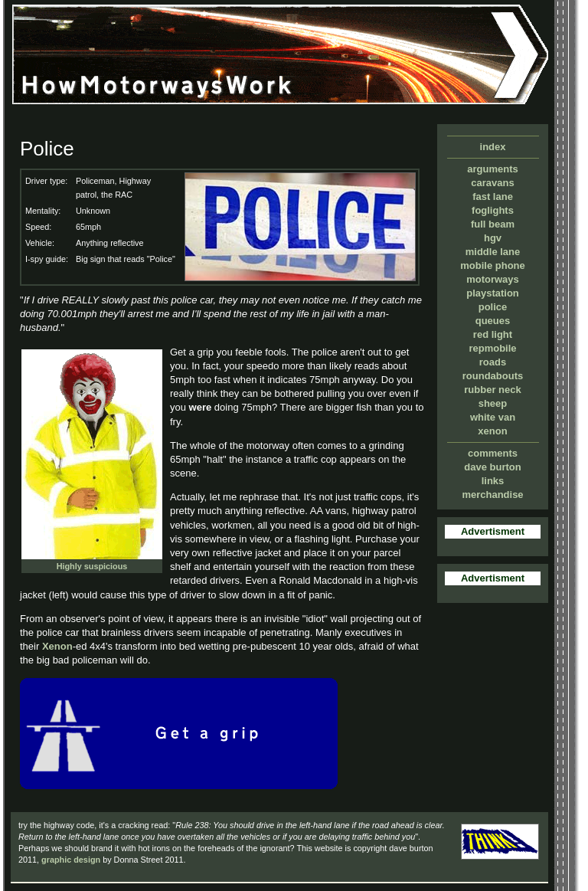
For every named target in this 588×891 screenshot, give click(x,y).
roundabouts (493, 376)
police (493, 307)
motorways (493, 279)
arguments (492, 169)
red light (493, 334)
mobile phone (493, 265)
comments (493, 453)
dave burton (492, 467)
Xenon (57, 646)
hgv (493, 238)
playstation (493, 293)
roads (493, 362)
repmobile (492, 348)
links (493, 481)
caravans (492, 183)
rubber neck (492, 390)
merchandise (492, 495)
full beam (493, 224)
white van (493, 417)
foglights (493, 210)
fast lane (493, 197)
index (493, 147)
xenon (492, 431)
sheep (493, 403)
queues (493, 321)
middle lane (493, 252)
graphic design (71, 860)
